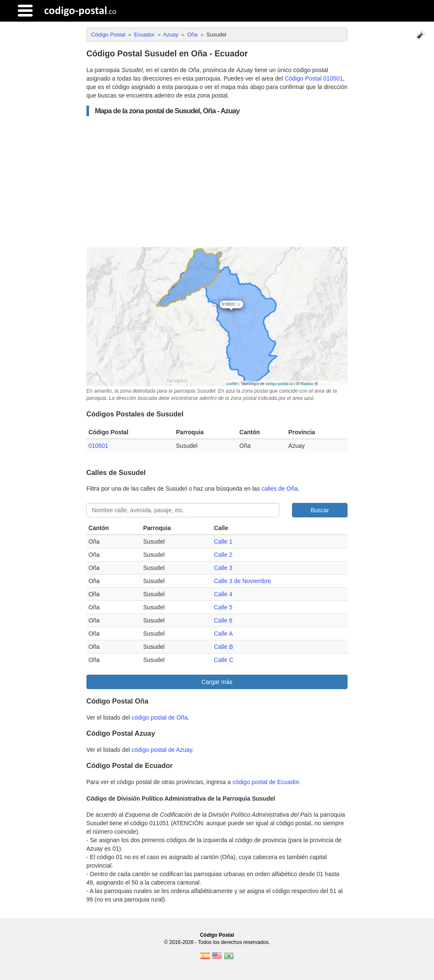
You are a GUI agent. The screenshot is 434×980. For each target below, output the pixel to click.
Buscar (320, 510)
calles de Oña (280, 489)
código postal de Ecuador (266, 782)
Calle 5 (223, 607)
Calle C (224, 660)
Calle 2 (223, 555)
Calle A (223, 634)
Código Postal (217, 935)
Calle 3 (223, 568)
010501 (99, 446)
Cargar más (217, 682)
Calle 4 (223, 594)
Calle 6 (223, 620)
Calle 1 (223, 542)
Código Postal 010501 (314, 78)
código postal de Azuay (162, 750)
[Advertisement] (217, 181)
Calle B (224, 647)
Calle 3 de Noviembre (243, 581)
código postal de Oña (159, 718)
